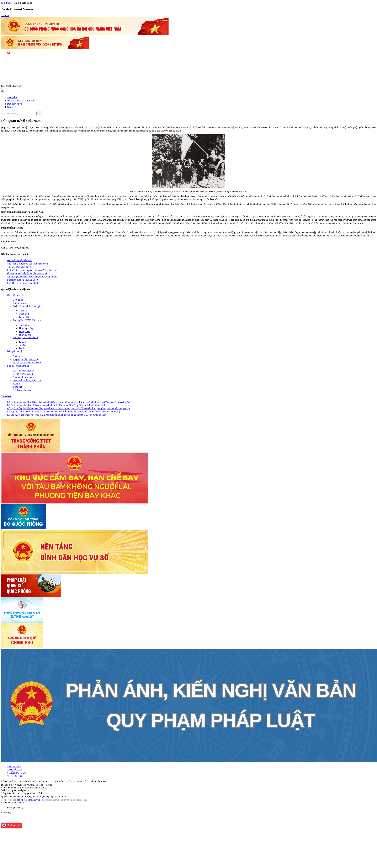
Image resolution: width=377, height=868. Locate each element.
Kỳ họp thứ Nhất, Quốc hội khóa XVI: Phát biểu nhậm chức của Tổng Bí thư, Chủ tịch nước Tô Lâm (57, 415)
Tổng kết (17, 387)
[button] (5, 15)
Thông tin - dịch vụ (16, 75)
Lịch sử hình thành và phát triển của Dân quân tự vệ (32, 270)
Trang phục (24, 317)
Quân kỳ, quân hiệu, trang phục (28, 306)
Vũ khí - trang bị (21, 303)
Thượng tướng (26, 328)
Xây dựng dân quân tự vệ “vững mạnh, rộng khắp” (32, 277)
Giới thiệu (12, 107)
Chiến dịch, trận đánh (23, 377)
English (11, 80)
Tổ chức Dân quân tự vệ (19, 267)
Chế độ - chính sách (16, 72)
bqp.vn (20, 800)
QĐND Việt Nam (14, 60)
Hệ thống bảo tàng (22, 390)
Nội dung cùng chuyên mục (15, 254)
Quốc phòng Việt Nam (17, 63)
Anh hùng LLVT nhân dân (25, 337)
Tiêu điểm (6, 396)
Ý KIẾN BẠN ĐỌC (16, 773)
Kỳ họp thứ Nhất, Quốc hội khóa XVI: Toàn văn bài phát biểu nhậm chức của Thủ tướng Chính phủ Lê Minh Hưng (63, 412)
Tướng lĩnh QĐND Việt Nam (27, 320)
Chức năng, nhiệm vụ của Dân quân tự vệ (27, 264)
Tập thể (23, 342)
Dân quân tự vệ (15, 104)
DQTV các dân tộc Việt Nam (27, 363)
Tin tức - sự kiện (14, 56)
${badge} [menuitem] (15, 808)
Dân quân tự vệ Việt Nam (20, 260)
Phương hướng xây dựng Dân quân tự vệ (27, 273)
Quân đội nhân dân (16, 295)
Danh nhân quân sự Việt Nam (27, 380)
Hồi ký (16, 384)
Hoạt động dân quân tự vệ (26, 359)
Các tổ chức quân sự (23, 374)
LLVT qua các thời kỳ (23, 371)
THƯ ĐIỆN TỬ (14, 770)
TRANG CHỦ (14, 766)
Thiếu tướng (25, 335)
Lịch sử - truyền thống (18, 366)
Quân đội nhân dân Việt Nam (21, 101)
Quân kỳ (23, 311)
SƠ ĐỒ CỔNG (14, 776)
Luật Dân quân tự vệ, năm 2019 (22, 280)
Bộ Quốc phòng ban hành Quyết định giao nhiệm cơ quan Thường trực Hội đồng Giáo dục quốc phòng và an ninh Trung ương (68, 408)
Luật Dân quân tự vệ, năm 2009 (22, 283)
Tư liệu (23, 348)
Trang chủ (12, 97)
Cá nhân (23, 345)
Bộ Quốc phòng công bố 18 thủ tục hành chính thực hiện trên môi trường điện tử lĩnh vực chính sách (56, 405)
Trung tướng (25, 331)
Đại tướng (24, 325)
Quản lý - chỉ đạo (15, 66)
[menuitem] (191, 818)
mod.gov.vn (35, 800)
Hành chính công (15, 69)
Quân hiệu (24, 314)
